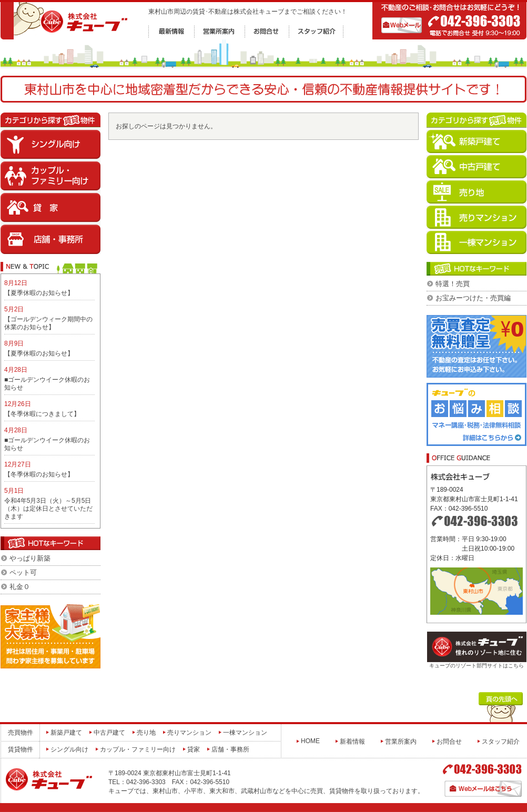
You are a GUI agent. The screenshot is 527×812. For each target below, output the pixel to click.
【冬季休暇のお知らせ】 (39, 474)
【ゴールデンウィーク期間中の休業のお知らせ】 (48, 323)
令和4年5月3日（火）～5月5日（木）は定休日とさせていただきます (48, 509)
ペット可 (23, 572)
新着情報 (352, 742)
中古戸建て (109, 733)
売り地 (146, 733)
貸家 (194, 749)
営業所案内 (401, 742)
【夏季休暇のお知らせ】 (39, 293)
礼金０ (20, 587)
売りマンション (189, 733)
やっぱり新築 (30, 558)
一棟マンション (245, 733)
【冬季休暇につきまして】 (42, 414)
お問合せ (449, 742)
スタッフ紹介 (501, 742)
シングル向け (69, 749)
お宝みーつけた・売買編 (473, 298)
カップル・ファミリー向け (138, 749)
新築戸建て (66, 733)
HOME (310, 741)
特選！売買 (453, 284)
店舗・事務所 (230, 749)
